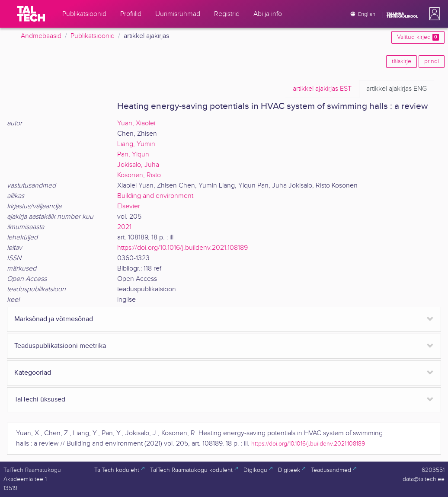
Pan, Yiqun (133, 155)
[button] (433, 14)
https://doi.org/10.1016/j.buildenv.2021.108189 (182, 248)
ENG (397, 89)
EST (322, 89)
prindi (432, 61)
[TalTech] (31, 14)
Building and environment (155, 196)
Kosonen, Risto (139, 175)
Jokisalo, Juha (138, 165)
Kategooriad (33, 373)
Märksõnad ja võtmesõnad (54, 319)
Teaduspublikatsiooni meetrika (60, 346)
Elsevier (129, 206)
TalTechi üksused (40, 400)
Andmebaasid (41, 36)
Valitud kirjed (418, 37)
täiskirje (402, 61)
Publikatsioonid (93, 36)
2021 (124, 227)
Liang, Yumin (136, 144)
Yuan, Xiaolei (136, 123)
